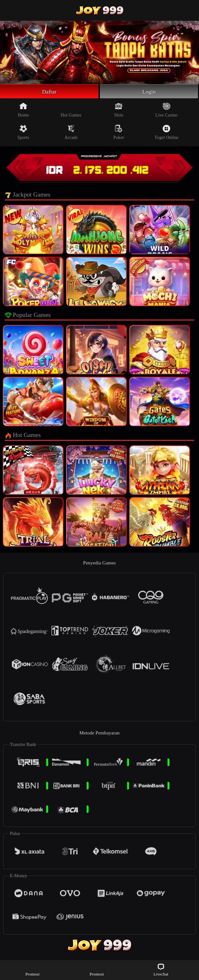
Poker (119, 133)
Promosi (32, 970)
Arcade (71, 133)
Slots (119, 110)
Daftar (49, 92)
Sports (23, 133)
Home (23, 110)
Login (149, 92)
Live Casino (166, 110)
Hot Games (71, 110)
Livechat (161, 970)
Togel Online (166, 133)
